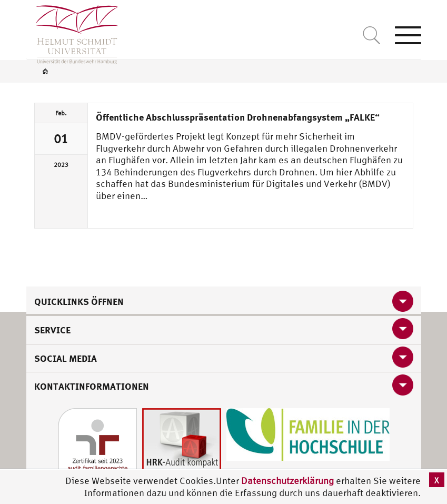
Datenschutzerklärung (287, 481)
